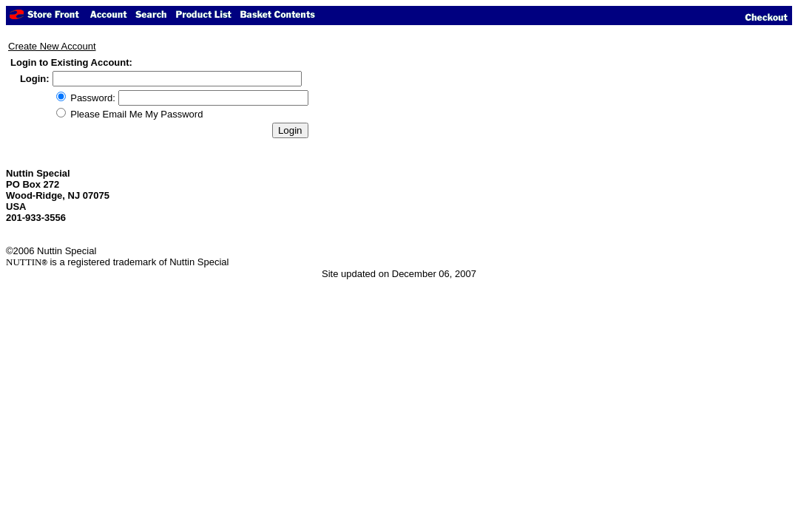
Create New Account (52, 46)
